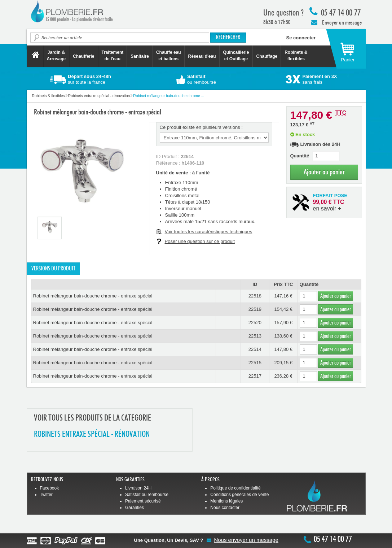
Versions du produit (53, 269)
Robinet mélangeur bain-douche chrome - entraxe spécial (93, 296)
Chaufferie (83, 56)
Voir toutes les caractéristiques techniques (209, 232)
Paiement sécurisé (143, 501)
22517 (255, 376)
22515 (255, 363)
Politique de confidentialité (235, 488)
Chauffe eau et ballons (169, 56)
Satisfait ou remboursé (147, 495)
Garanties (135, 508)
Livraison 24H (138, 488)
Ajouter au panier (324, 172)
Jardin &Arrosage (56, 56)
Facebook (50, 488)
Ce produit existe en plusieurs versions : (201, 127)
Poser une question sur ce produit (200, 241)
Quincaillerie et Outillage (236, 56)
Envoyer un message (336, 22)
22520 (255, 323)
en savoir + (327, 208)
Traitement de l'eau (113, 56)
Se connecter (301, 38)
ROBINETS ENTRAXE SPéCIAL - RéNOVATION (92, 434)
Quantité (300, 156)
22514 (255, 349)
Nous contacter (225, 508)
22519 (255, 309)
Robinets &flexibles (296, 56)
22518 (255, 296)
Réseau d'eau (202, 56)
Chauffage (267, 56)
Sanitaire (140, 56)
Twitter (46, 495)
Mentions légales (226, 501)
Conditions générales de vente (239, 495)
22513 (255, 336)
